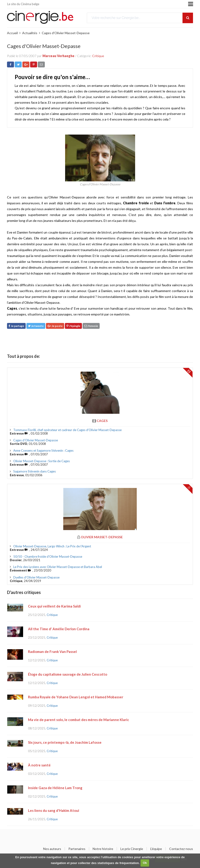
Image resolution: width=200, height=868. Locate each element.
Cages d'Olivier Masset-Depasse (66, 33)
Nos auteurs (52, 849)
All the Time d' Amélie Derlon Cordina (59, 629)
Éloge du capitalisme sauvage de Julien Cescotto (68, 674)
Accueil (12, 33)
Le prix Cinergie (132, 849)
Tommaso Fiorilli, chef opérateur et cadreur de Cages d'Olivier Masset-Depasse (67, 430)
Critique (98, 56)
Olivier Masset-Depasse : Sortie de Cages (42, 461)
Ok (145, 863)
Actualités (30, 33)
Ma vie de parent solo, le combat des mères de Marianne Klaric (79, 720)
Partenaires (77, 849)
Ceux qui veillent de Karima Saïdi (54, 606)
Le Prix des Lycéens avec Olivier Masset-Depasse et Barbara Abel (58, 567)
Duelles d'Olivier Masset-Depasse (36, 577)
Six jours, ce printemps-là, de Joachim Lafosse (65, 742)
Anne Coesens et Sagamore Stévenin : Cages (43, 450)
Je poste (55, 326)
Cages (102, 421)
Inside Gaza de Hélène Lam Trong (55, 788)
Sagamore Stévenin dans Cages (35, 471)
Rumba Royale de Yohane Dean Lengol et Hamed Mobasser (76, 697)
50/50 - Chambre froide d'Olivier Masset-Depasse (48, 557)
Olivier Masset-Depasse (102, 537)
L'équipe (156, 849)
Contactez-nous (181, 849)
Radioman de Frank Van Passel (52, 652)
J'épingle (73, 326)
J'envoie (91, 326)
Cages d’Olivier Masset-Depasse (36, 440)
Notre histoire (103, 849)
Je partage (16, 326)
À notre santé (39, 765)
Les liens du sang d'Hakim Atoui (54, 810)
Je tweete (36, 326)
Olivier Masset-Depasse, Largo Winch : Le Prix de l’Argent (52, 546)
